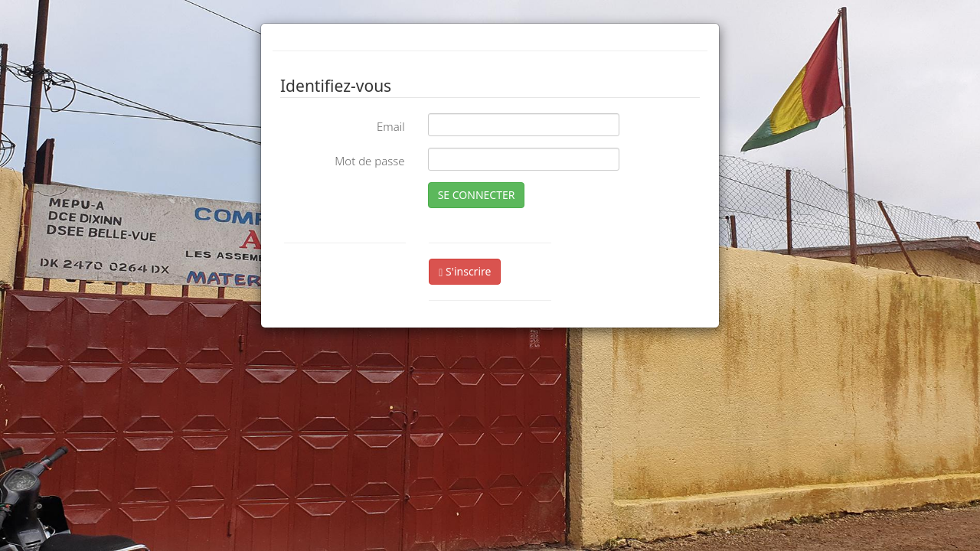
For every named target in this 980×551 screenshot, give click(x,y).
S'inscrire (465, 271)
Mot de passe (369, 161)
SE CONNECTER (477, 195)
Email (391, 126)
